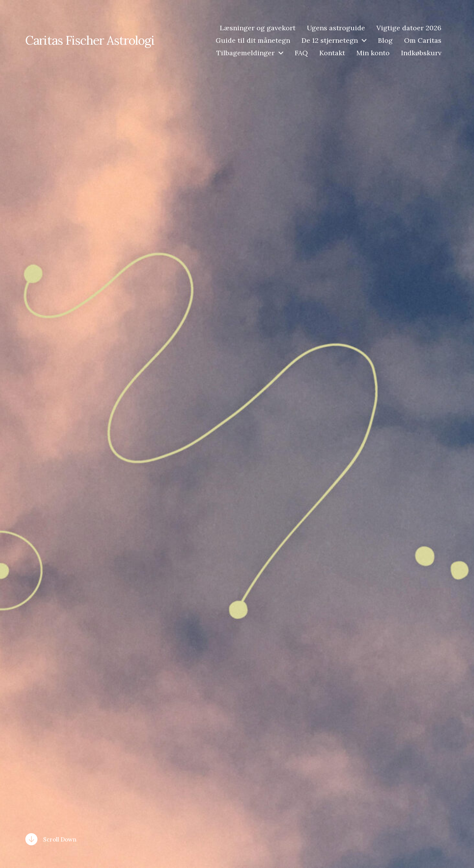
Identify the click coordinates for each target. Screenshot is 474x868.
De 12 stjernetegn (330, 41)
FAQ (301, 53)
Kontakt (332, 53)
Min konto (373, 53)
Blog (385, 41)
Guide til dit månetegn (253, 41)
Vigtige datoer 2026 (409, 28)
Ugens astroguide (336, 28)
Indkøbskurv (421, 53)
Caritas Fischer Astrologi (90, 41)
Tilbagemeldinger (246, 53)
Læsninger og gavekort (258, 28)
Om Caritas (423, 41)
